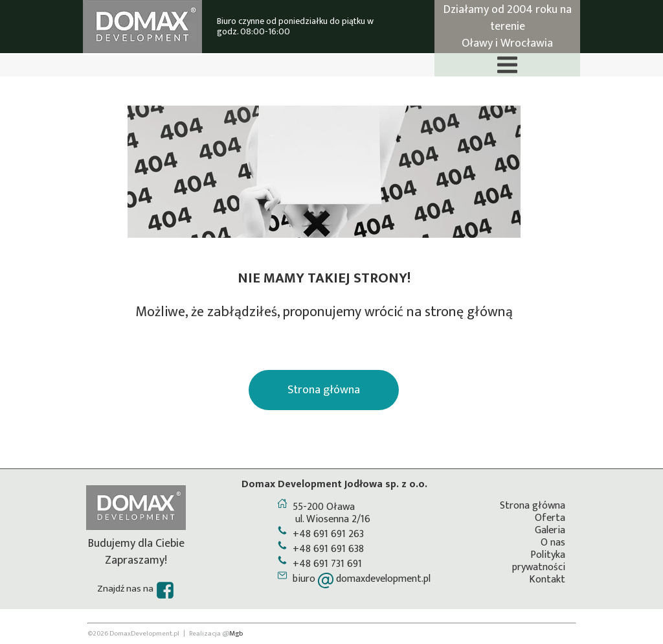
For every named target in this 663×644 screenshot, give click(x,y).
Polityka (548, 555)
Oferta (550, 518)
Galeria (550, 530)
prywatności (539, 567)
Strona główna (533, 506)
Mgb (236, 634)
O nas (553, 543)
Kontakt (547, 580)
